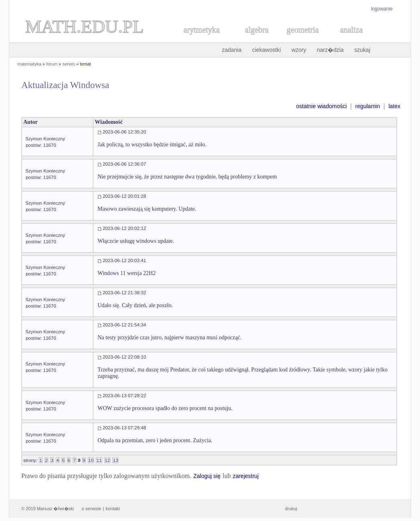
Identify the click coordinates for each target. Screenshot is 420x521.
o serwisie (91, 509)
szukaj (362, 50)
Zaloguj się (207, 476)
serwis (69, 64)
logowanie (382, 9)
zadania (231, 50)
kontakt (113, 509)
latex (394, 106)
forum (52, 64)
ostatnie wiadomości (321, 106)
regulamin (368, 106)
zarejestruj (246, 476)
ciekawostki (267, 50)
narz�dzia (330, 50)
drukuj (291, 509)
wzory (299, 50)
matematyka (29, 64)
